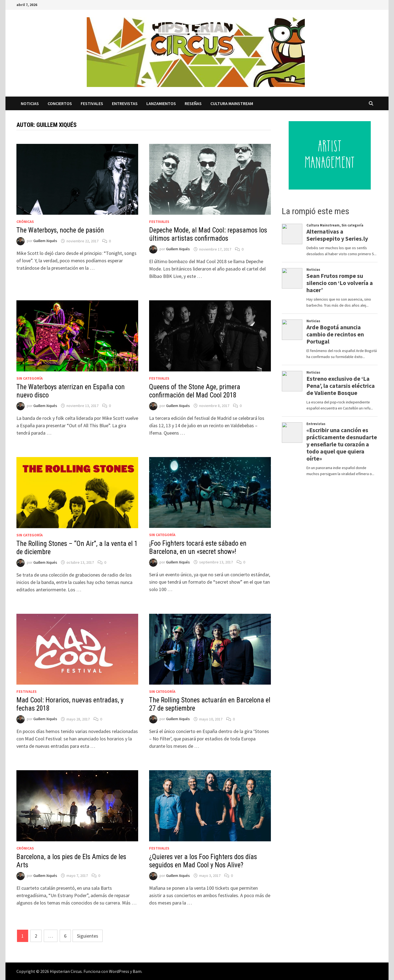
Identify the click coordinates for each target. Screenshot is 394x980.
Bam (137, 971)
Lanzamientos (161, 103)
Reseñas (193, 103)
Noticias (30, 103)
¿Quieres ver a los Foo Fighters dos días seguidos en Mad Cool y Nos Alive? (203, 861)
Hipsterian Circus (66, 971)
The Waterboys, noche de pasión (60, 230)
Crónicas (25, 222)
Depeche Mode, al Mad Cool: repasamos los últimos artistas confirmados (208, 234)
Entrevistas (125, 103)
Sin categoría (30, 378)
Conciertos (60, 103)
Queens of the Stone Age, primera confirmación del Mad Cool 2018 (195, 391)
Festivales (92, 103)
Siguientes (88, 936)
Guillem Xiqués (45, 241)
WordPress (119, 971)
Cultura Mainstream (232, 103)
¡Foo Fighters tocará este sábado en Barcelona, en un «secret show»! (198, 547)
